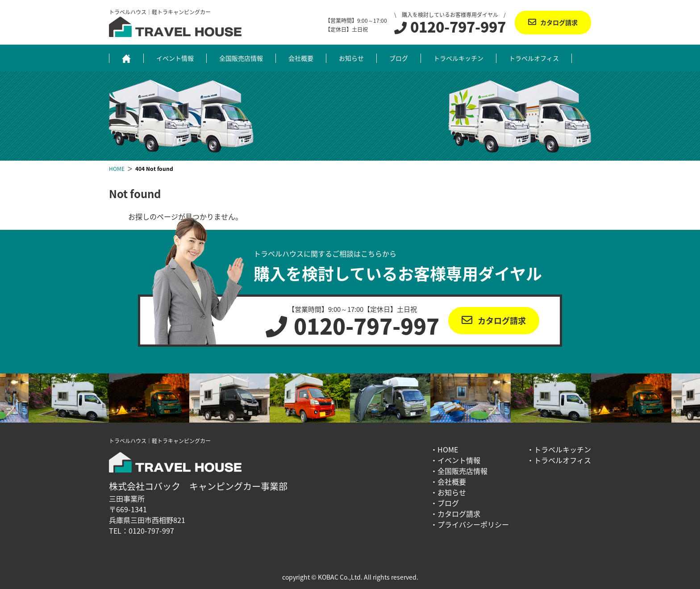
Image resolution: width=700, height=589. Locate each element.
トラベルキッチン (458, 58)
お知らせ (351, 58)
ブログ (399, 58)
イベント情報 (175, 58)
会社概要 (301, 58)
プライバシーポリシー (473, 524)
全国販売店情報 (241, 58)
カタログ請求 (559, 22)
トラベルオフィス (534, 58)
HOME (448, 449)
